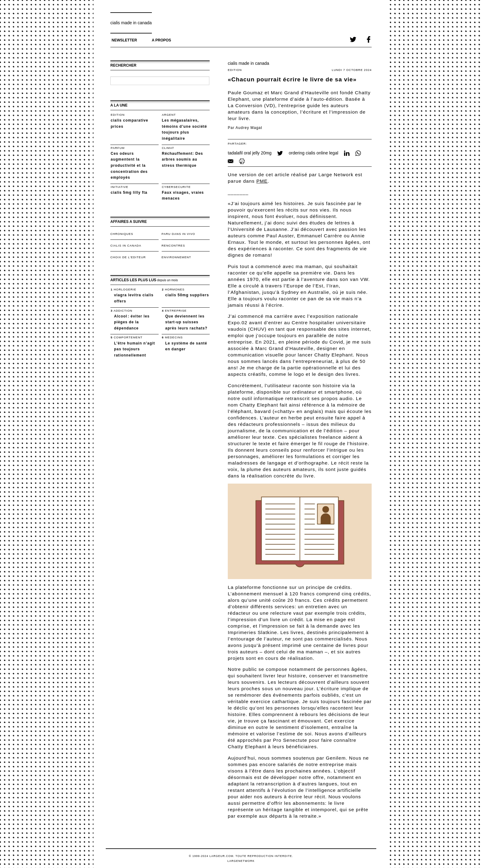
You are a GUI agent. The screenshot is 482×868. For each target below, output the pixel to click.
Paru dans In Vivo (178, 234)
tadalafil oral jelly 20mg (250, 153)
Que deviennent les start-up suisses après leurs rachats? (186, 322)
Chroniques (122, 234)
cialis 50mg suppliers (187, 295)
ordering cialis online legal (313, 153)
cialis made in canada (131, 23)
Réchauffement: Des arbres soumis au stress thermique (183, 160)
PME (262, 181)
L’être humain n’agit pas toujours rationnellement (134, 349)
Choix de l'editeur (128, 257)
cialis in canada (126, 245)
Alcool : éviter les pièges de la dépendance (132, 322)
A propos (162, 40)
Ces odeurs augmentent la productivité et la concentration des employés (129, 165)
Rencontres (174, 245)
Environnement (176, 257)
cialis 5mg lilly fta (129, 193)
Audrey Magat (249, 128)
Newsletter (124, 40)
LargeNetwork (241, 861)
